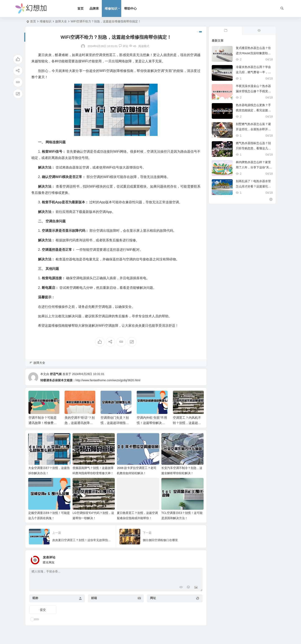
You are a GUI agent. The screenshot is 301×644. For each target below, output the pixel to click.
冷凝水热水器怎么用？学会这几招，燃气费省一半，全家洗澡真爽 (253, 72)
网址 (153, 598)
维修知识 (111, 8)
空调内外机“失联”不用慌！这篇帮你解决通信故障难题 (152, 423)
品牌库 (94, 8)
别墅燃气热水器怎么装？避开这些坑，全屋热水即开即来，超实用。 (253, 129)
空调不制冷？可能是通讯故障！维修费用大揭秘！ (43, 423)
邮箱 (94, 598)
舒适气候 (56, 374)
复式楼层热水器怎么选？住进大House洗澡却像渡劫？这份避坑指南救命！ (253, 53)
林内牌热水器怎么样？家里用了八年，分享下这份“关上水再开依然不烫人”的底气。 (254, 167)
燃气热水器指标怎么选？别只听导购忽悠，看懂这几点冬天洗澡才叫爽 (253, 148)
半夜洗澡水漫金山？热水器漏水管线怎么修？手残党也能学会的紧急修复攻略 (253, 91)
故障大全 (61, 21)
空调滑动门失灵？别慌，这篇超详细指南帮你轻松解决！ (115, 423)
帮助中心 (130, 8)
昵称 (35, 598)
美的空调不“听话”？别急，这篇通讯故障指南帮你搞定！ (80, 423)
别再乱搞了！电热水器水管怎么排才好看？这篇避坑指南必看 (253, 186)
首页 (80, 8)
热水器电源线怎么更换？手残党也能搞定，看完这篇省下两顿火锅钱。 (253, 110)
